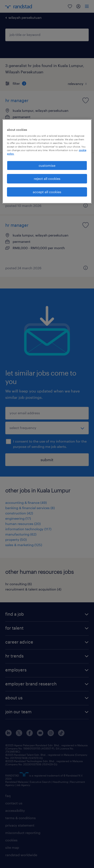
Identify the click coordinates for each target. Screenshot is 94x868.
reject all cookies (47, 179)
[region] (47, 161)
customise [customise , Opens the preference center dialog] (47, 165)
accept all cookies (47, 192)
